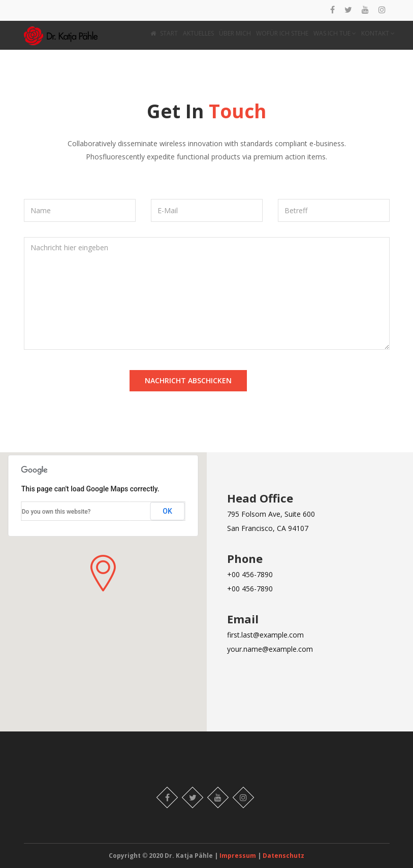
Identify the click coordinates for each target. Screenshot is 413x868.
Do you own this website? (56, 512)
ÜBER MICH (235, 33)
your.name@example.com (270, 649)
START (164, 33)
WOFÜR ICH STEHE (282, 33)
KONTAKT (378, 33)
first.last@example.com (265, 635)
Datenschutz (283, 856)
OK (167, 511)
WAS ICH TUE (335, 33)
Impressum (239, 856)
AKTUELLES (198, 33)
